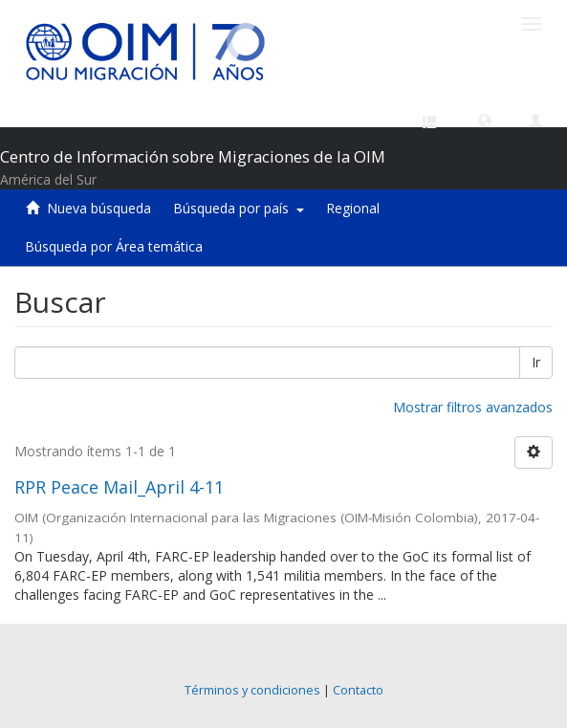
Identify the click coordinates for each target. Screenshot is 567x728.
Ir (536, 362)
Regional (353, 208)
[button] (485, 120)
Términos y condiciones (252, 690)
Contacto (358, 690)
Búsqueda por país (239, 208)
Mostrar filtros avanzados (473, 407)
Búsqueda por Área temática (114, 246)
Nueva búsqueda (99, 208)
